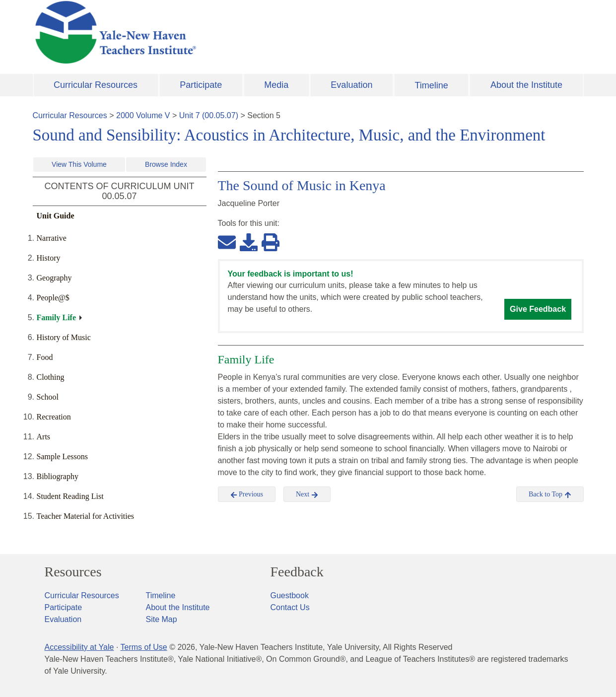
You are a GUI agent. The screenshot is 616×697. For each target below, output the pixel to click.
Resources (73, 572)
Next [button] (307, 494)
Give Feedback (538, 309)
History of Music (64, 337)
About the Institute (526, 85)
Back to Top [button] (550, 494)
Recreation (54, 417)
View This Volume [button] (79, 164)
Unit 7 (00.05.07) (209, 115)
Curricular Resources (96, 85)
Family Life (57, 317)
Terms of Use (143, 647)
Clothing (51, 377)
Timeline (431, 85)
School (48, 397)
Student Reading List (70, 496)
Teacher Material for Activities (86, 516)
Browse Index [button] (166, 164)
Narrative (52, 238)
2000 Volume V (143, 115)
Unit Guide (56, 216)
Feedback (297, 572)
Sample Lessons (63, 456)
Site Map (162, 619)
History (49, 258)
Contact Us (290, 607)
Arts (44, 437)
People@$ (53, 298)
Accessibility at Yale (79, 647)
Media (276, 85)
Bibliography (58, 476)
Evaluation (351, 85)
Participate (201, 85)
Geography (54, 278)
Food (45, 357)
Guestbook (290, 595)
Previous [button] (247, 494)
